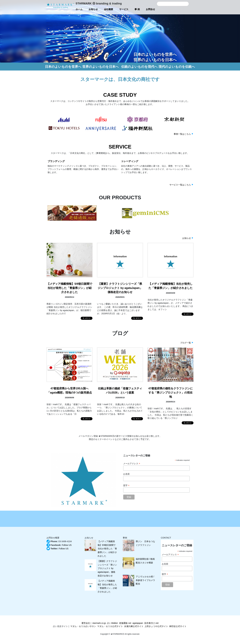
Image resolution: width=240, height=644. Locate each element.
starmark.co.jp (99, 623)
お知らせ (187, 238)
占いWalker (112, 623)
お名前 (126, 474)
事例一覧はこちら (182, 134)
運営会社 (86, 623)
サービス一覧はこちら (180, 185)
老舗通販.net (125, 623)
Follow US (67, 545)
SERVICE (120, 147)
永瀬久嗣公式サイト (134, 626)
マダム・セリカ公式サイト (110, 626)
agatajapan (138, 623)
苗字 (126, 485)
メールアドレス (132, 464)
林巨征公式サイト (178, 626)
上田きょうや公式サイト (156, 626)
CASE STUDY (120, 95)
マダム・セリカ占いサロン (83, 626)
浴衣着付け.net (151, 623)
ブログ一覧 (186, 343)
